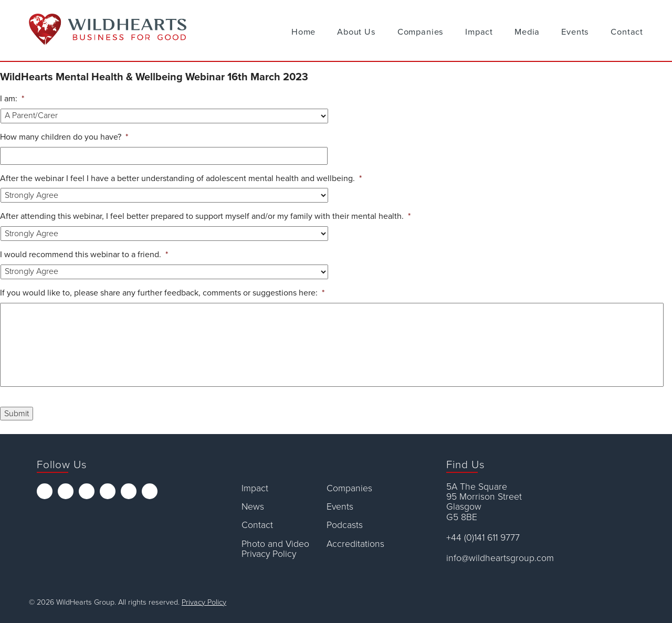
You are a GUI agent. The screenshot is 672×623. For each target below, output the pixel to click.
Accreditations (355, 544)
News (253, 507)
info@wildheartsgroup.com (500, 558)
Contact (627, 32)
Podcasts (345, 525)
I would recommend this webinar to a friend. (84, 255)
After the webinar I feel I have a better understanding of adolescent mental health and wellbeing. (181, 178)
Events (575, 32)
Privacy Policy (204, 602)
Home (303, 32)
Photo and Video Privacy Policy (275, 549)
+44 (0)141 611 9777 (483, 538)
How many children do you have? (64, 137)
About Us (356, 32)
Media (527, 32)
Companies (421, 32)
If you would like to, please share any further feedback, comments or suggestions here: (162, 293)
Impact (479, 32)
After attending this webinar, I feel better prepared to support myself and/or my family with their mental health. (205, 216)
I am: (12, 99)
